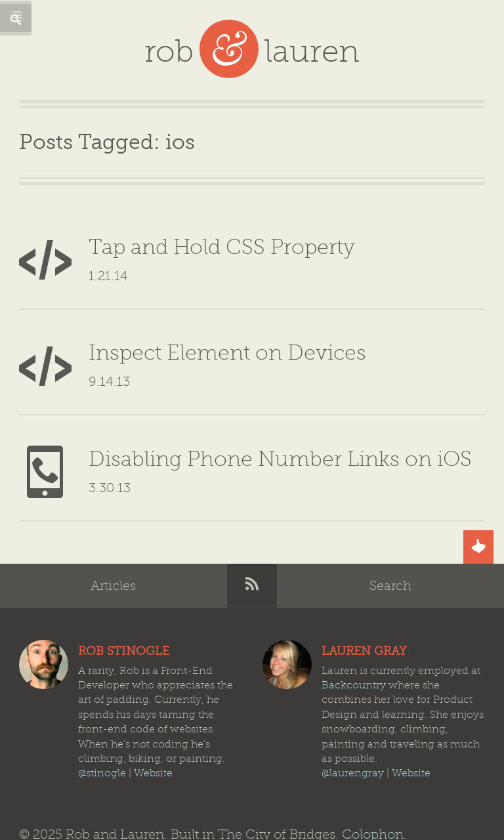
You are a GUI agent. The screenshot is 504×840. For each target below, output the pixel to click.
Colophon (373, 787)
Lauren (287, 617)
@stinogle (102, 726)
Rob (44, 617)
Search (390, 538)
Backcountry (354, 637)
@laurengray (353, 726)
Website (153, 726)
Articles (113, 538)
